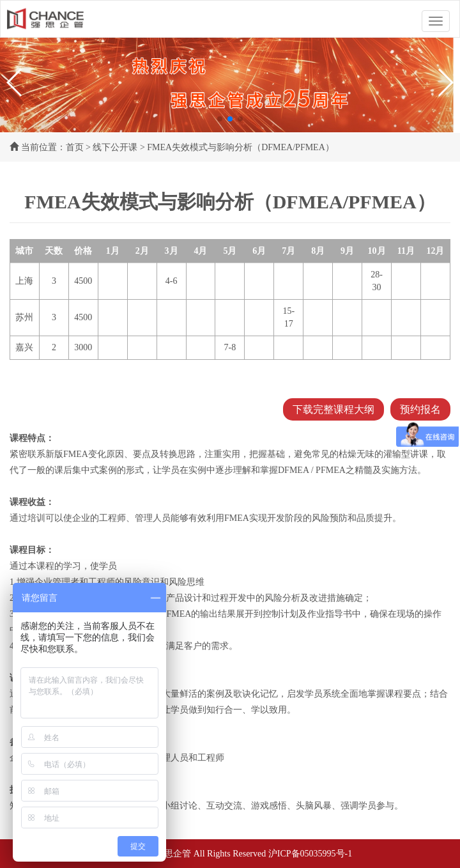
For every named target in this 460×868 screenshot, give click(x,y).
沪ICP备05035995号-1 (310, 854)
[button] (15, 82)
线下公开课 (115, 147)
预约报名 (420, 409)
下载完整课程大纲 (333, 409)
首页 (75, 147)
